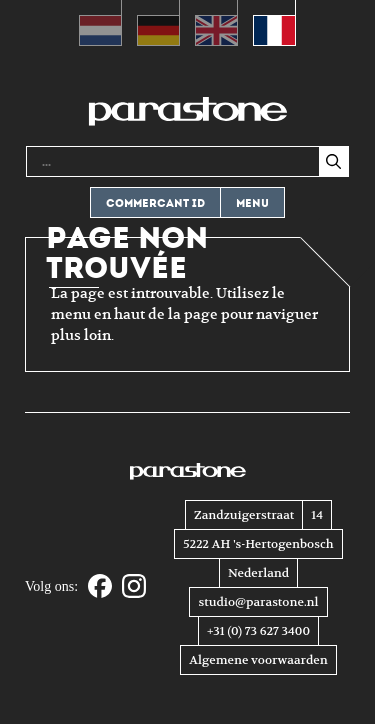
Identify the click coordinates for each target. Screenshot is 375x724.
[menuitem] (100, 23)
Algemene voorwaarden (258, 660)
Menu (252, 203)
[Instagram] (134, 587)
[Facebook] (100, 587)
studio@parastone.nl (258, 602)
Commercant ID (155, 203)
